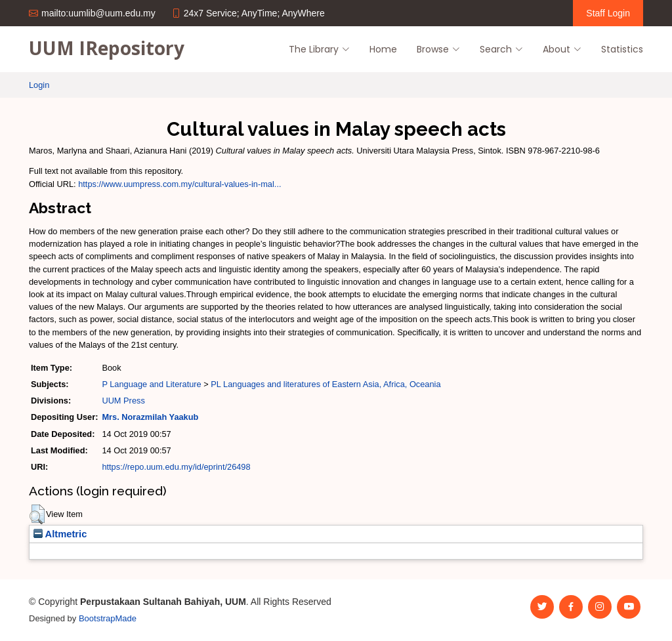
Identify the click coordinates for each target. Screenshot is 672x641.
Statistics (622, 49)
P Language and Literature (151, 384)
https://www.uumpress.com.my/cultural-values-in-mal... (179, 184)
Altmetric (60, 534)
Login (39, 85)
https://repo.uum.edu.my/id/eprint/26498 (176, 467)
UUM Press (123, 401)
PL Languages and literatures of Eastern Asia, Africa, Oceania (325, 384)
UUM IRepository (107, 48)
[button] (37, 514)
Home (383, 49)
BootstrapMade (108, 618)
